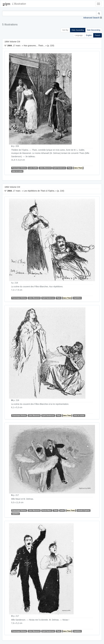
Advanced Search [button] (91, 18)
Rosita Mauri (47, 510)
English (89, 35)
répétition (77, 298)
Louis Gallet (33, 168)
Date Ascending (78, 30)
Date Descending (94, 30)
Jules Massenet (45, 168)
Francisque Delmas (19, 168)
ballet (62, 510)
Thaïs (70, 168)
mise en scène (17, 171)
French (98, 35)
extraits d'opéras (84, 510)
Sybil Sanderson (59, 168)
